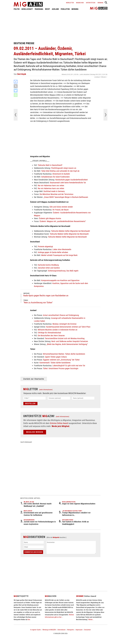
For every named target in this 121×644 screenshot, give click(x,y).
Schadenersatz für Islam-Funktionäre (55, 177)
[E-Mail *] (35, 398)
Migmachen (80, 3)
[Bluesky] (16, 91)
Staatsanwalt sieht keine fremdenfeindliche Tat (68, 183)
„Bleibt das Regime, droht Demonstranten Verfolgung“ (67, 344)
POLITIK (17, 9)
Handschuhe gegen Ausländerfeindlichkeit (71, 180)
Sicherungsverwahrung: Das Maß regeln (63, 271)
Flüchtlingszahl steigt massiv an (64, 168)
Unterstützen (91, 3)
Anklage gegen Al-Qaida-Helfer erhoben (53, 252)
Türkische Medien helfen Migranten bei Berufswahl (70, 231)
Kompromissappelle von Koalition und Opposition (60, 280)
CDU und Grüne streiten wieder (61, 207)
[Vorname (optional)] (59, 398)
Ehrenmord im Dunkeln (61, 174)
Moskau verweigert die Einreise (64, 324)
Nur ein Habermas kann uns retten (51, 185)
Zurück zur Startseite (34, 379)
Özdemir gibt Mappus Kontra (50, 218)
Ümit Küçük (22, 74)
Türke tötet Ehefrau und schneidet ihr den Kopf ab (60, 171)
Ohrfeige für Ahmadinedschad (49, 333)
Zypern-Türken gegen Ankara (56, 357)
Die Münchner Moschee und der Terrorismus (56, 194)
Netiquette (56, 537)
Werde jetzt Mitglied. (61, 426)
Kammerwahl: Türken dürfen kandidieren (55, 363)
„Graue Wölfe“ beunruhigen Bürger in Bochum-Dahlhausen (66, 197)
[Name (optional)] (83, 398)
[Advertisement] (61, 26)
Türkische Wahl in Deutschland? (50, 165)
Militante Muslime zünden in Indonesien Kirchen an (58, 330)
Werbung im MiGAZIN (49, 630)
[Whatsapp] (16, 95)
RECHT (48, 9)
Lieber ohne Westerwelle (62, 249)
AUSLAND (55, 9)
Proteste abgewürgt (45, 247)
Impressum (79, 630)
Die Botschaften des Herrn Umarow (51, 336)
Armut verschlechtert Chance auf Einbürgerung (61, 315)
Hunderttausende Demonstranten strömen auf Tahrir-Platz (68, 327)
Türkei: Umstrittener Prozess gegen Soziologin (61, 368)
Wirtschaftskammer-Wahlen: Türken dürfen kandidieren (64, 354)
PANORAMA (39, 9)
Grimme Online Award (59, 423)
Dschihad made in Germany (54, 191)
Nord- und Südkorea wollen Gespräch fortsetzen (70, 341)
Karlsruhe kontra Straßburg (48, 265)
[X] (16, 86)
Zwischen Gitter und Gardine (49, 268)
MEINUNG (75, 9)
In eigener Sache (36, 630)
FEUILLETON (65, 9)
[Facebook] (16, 82)
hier (29, 619)
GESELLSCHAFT (27, 9)
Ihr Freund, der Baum (61, 210)
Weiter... (91, 619)
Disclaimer (87, 630)
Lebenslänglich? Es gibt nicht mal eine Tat (69, 366)
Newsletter (70, 3)
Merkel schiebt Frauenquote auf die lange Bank (59, 255)
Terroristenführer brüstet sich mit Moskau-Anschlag (65, 338)
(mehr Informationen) (46, 390)
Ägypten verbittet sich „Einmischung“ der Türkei (61, 360)
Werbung (100, 3)
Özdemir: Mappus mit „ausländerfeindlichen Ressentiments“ (63, 221)
